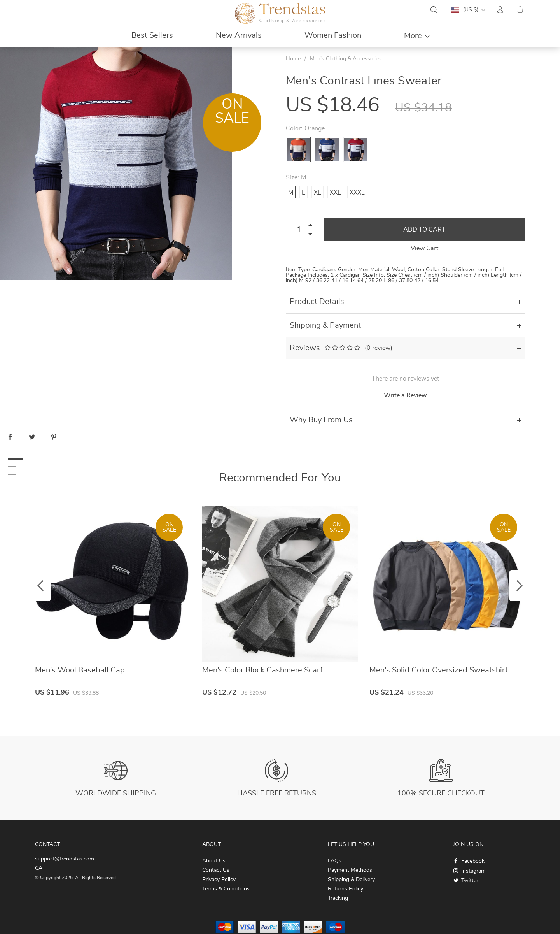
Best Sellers (152, 35)
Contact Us (216, 870)
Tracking (338, 898)
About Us (214, 861)
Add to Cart (424, 230)
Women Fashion (333, 35)
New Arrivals (239, 35)
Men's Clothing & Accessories (346, 59)
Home (293, 59)
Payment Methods (350, 870)
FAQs (335, 861)
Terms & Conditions (226, 889)
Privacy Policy (219, 880)
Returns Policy (346, 889)
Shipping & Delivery (351, 880)
